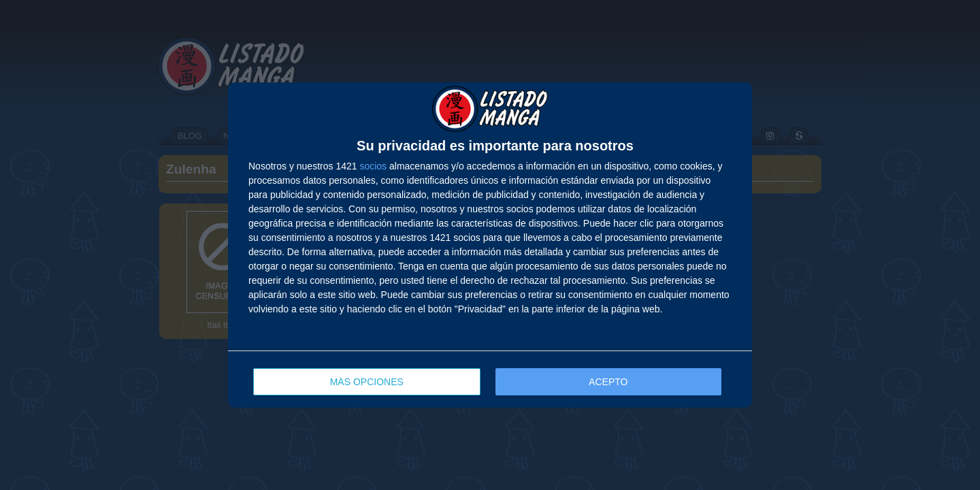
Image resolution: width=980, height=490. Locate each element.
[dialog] (490, 245)
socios (373, 166)
